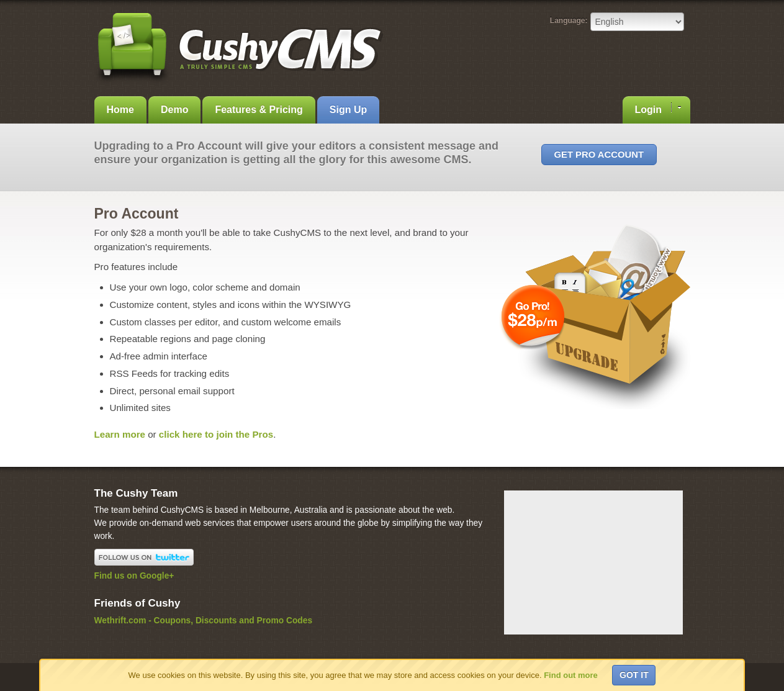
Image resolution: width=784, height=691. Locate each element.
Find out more (571, 675)
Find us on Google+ (134, 576)
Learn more (120, 434)
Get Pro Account (599, 155)
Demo (174, 110)
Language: (569, 20)
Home (120, 110)
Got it (634, 675)
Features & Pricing (259, 110)
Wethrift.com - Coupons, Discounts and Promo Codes (204, 621)
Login (658, 109)
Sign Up (348, 110)
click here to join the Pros (216, 434)
